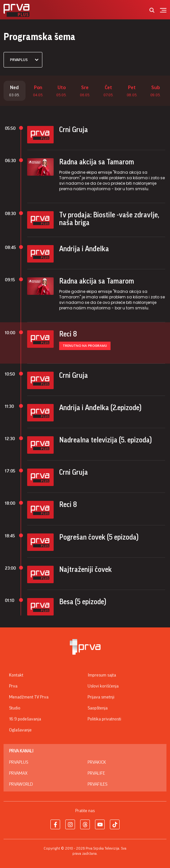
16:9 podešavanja (25, 719)
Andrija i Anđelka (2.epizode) (100, 408)
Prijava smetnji (101, 697)
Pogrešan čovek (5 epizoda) (99, 537)
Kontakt (16, 675)
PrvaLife (96, 773)
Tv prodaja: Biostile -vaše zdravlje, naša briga (109, 219)
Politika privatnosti (104, 719)
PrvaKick (97, 762)
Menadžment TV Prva (29, 697)
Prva (13, 686)
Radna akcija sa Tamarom (97, 162)
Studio (15, 708)
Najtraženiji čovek (85, 570)
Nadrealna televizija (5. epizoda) (106, 440)
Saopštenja (98, 708)
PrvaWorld (21, 784)
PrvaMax (18, 773)
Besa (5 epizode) (83, 602)
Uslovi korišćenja (103, 686)
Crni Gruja (74, 130)
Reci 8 (68, 334)
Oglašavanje (20, 730)
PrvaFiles (97, 784)
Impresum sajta (102, 675)
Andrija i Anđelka (84, 249)
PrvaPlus (19, 762)
